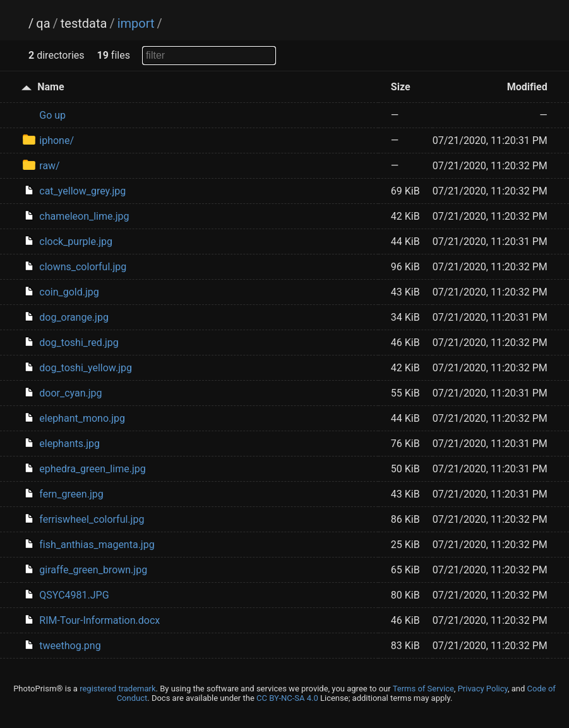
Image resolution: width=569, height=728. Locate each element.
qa (43, 23)
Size (401, 87)
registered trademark (117, 689)
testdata (84, 23)
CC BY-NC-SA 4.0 (287, 698)
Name (51, 87)
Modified (527, 87)
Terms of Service (423, 689)
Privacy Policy (483, 689)
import (136, 23)
